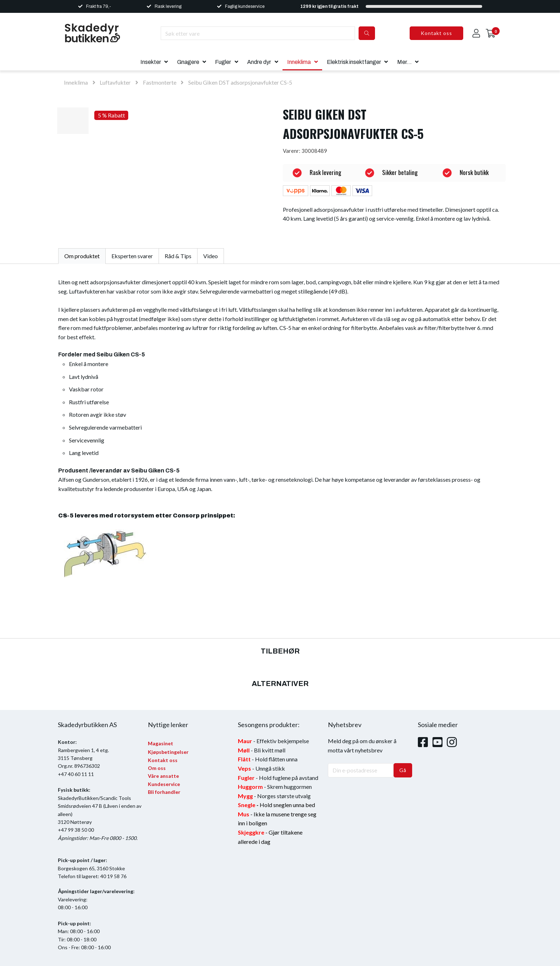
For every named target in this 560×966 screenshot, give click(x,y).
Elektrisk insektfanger (354, 62)
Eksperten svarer (132, 256)
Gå (403, 770)
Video (211, 256)
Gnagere (188, 62)
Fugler (223, 62)
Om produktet (82, 256)
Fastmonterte (160, 82)
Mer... (404, 62)
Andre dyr (259, 62)
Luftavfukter (115, 82)
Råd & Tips (178, 256)
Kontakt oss (436, 33)
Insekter (151, 62)
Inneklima (299, 62)
